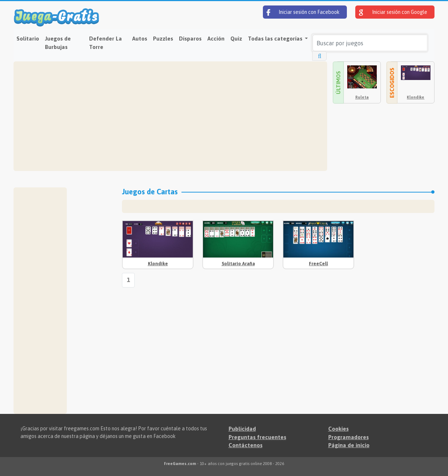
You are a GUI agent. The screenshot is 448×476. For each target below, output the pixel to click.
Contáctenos (246, 445)
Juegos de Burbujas (58, 43)
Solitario (28, 39)
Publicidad (242, 429)
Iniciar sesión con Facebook (303, 12)
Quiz (236, 39)
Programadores (349, 437)
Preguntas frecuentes (257, 437)
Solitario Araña (238, 264)
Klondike (416, 97)
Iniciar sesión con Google (393, 12)
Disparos (190, 39)
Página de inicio (349, 445)
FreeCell (318, 264)
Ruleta (362, 97)
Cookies (338, 429)
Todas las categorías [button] (276, 39)
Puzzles (163, 39)
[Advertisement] (170, 116)
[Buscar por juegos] (370, 43)
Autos (140, 39)
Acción (216, 39)
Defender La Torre (106, 43)
